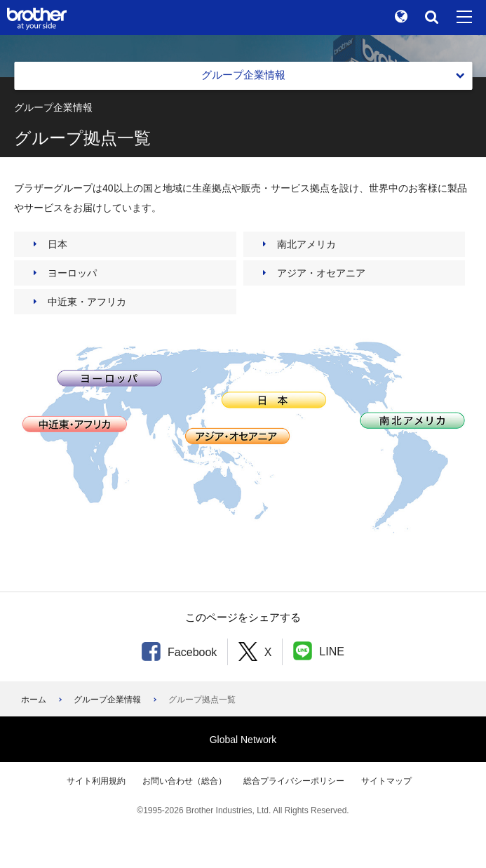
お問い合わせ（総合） (184, 781)
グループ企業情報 (107, 700)
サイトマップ (386, 781)
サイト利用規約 (96, 781)
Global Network (243, 740)
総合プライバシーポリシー (294, 781)
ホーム (34, 700)
